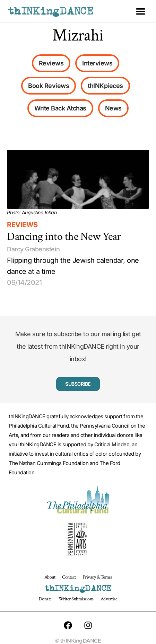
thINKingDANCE (51, 11)
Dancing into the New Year (64, 237)
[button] (141, 11)
